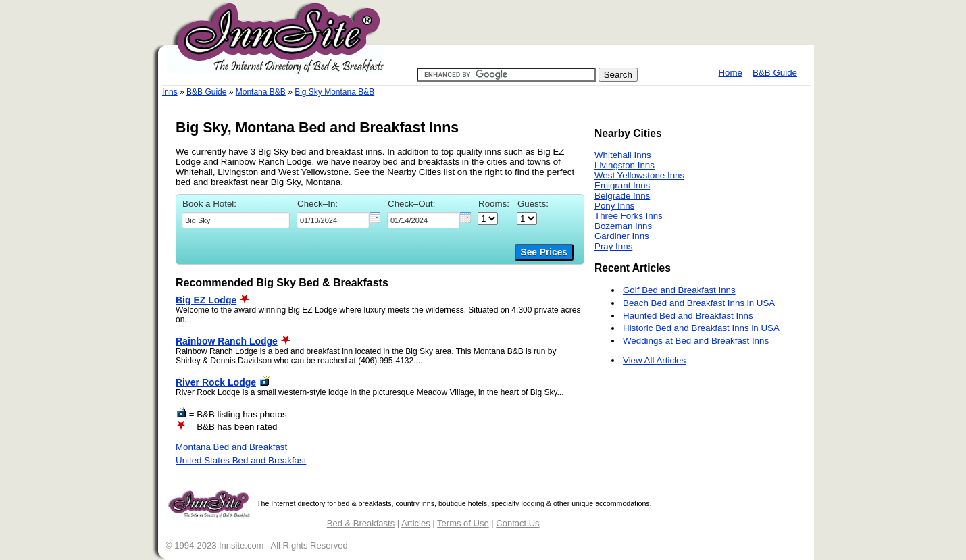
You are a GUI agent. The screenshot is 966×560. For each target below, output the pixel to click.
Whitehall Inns (623, 155)
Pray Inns (613, 246)
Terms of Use (463, 523)
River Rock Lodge (216, 382)
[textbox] (236, 220)
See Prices (544, 252)
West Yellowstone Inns (639, 175)
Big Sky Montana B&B (334, 92)
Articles (416, 523)
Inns (170, 92)
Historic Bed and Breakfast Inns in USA (701, 328)
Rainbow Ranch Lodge (227, 341)
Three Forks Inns (629, 216)
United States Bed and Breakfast (241, 460)
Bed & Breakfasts (361, 523)
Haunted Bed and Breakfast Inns (688, 316)
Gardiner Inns (622, 236)
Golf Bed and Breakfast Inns (679, 290)
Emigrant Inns (622, 185)
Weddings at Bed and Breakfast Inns (696, 341)
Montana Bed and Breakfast (231, 447)
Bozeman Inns (623, 226)
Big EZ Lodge (206, 300)
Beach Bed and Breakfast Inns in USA (699, 303)
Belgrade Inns (622, 196)
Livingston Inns (625, 165)
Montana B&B (261, 92)
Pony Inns (614, 206)
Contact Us (517, 523)
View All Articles (654, 360)
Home (730, 73)
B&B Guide (775, 73)
